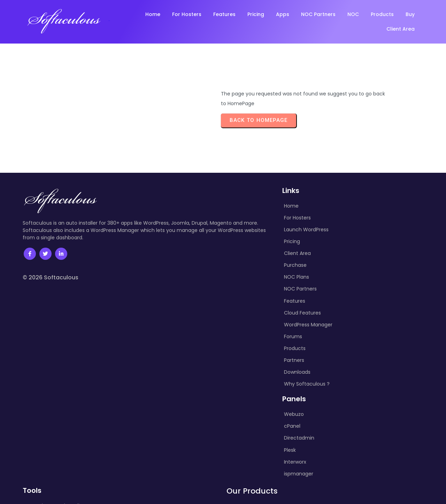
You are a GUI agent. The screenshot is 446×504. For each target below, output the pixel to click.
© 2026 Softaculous (51, 277)
